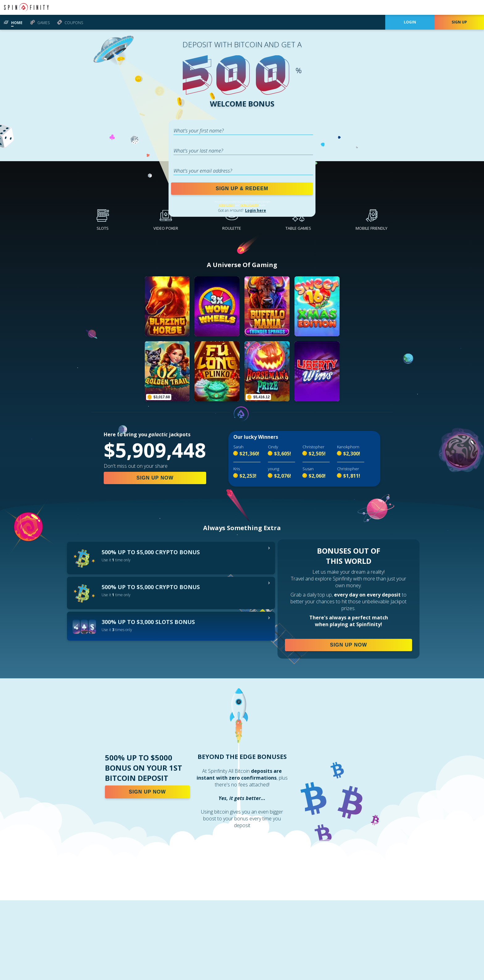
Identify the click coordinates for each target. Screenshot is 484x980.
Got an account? (242, 210)
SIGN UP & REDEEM (242, 188)
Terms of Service (249, 205)
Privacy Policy (227, 205)
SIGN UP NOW (155, 478)
